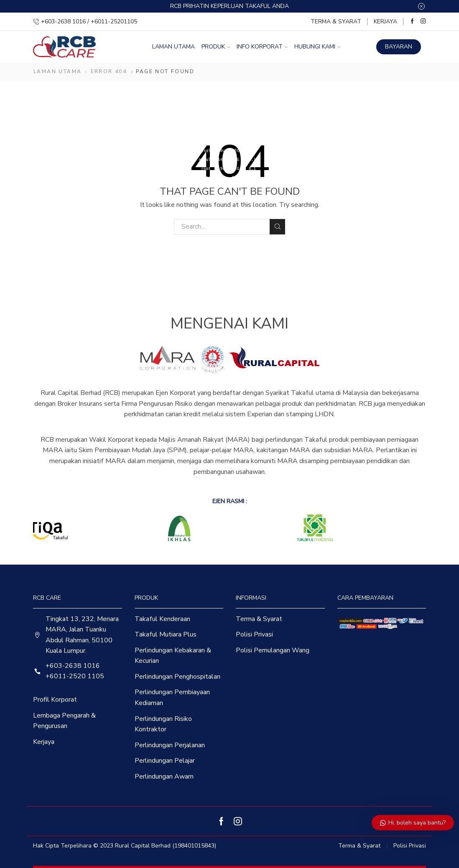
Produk (216, 47)
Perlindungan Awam (164, 776)
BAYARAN (399, 47)
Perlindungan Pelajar (165, 761)
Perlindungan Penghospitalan (177, 677)
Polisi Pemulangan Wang (273, 650)
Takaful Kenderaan (162, 619)
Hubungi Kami (317, 47)
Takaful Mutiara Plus (166, 634)
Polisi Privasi (254, 634)
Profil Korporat (55, 700)
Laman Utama (173, 47)
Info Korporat (262, 47)
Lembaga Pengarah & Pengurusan (64, 721)
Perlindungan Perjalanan (170, 745)
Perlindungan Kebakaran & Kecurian (173, 656)
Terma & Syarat (336, 22)
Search (277, 227)
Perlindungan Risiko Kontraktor (163, 724)
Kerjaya (385, 22)
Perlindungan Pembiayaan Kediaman (172, 697)
